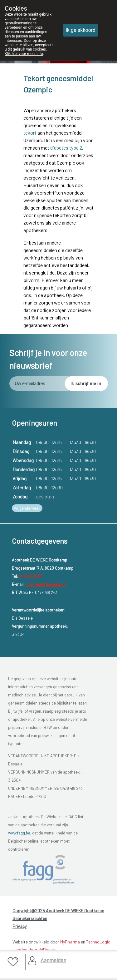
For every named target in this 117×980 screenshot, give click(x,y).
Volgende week (27, 508)
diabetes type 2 (66, 148)
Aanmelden (53, 960)
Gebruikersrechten (30, 918)
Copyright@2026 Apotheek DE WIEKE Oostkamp (58, 911)
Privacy (19, 926)
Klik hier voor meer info (24, 54)
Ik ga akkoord (81, 30)
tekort (30, 133)
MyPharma (70, 942)
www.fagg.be (19, 833)
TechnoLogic (98, 942)
